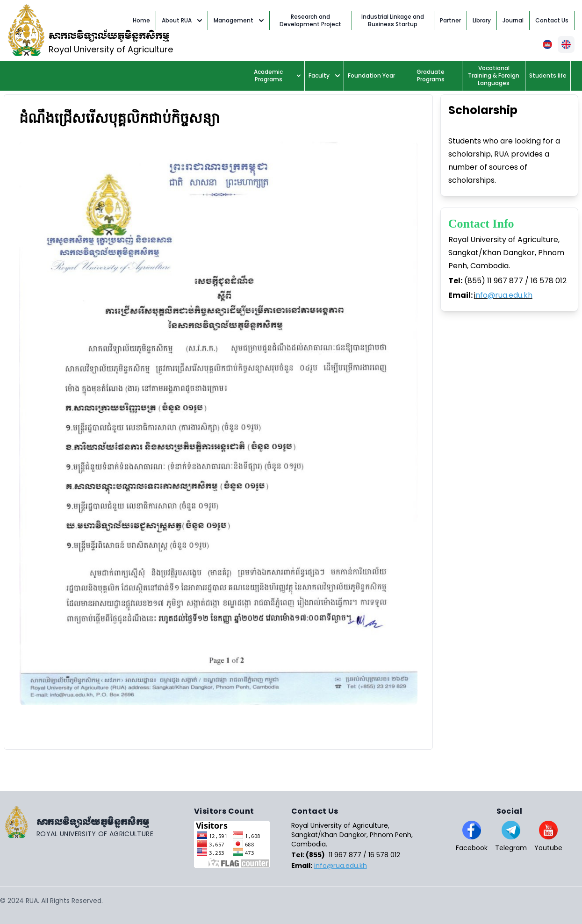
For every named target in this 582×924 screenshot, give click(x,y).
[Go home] (97, 822)
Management (239, 20)
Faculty (324, 75)
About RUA (182, 20)
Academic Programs (277, 75)
